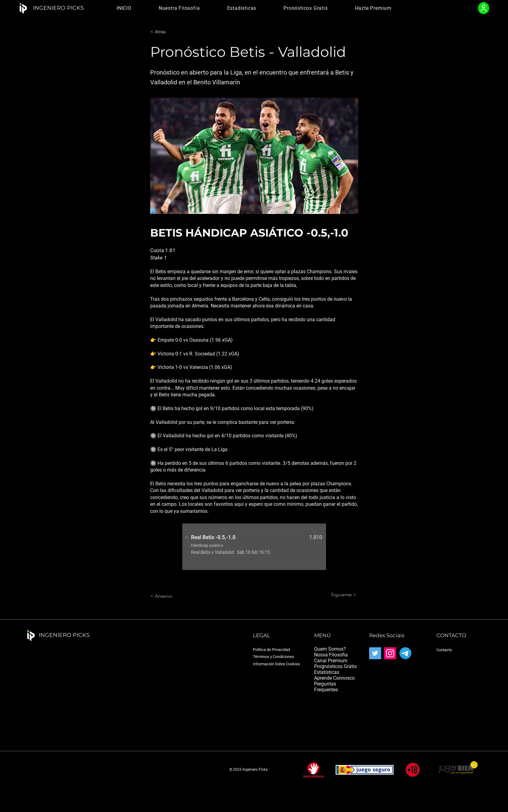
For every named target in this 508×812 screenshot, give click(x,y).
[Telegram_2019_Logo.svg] (405, 653)
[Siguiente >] (341, 595)
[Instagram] (390, 653)
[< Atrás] (170, 32)
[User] (484, 8)
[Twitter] (375, 653)
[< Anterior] (170, 596)
